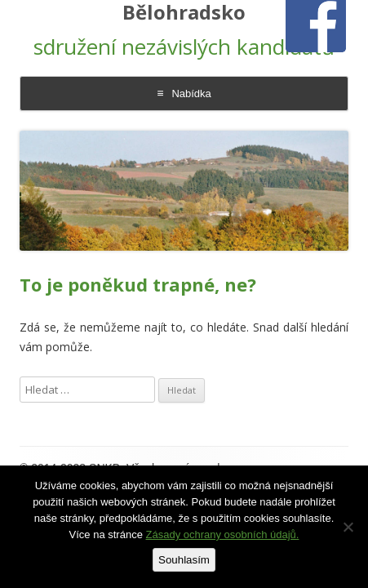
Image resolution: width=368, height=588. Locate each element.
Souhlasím (184, 560)
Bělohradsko (184, 13)
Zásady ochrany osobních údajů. (223, 535)
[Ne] (348, 527)
